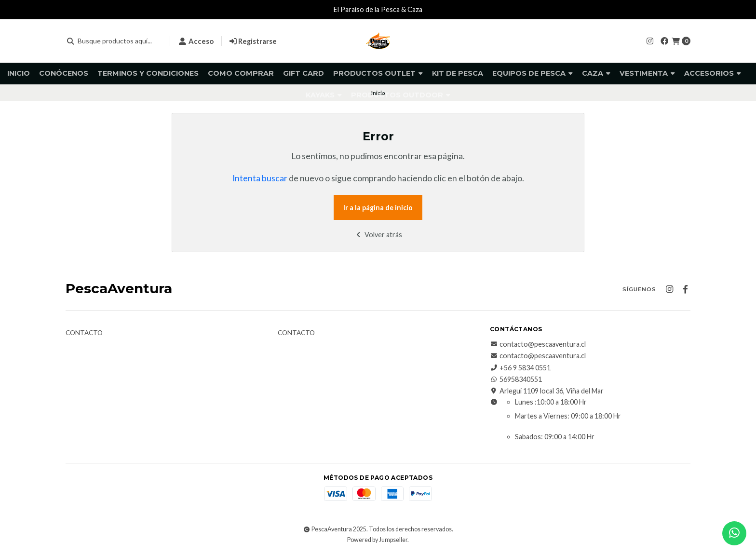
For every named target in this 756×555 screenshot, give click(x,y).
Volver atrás (378, 235)
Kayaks (324, 95)
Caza (596, 73)
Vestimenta (647, 73)
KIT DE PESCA (458, 73)
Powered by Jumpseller (377, 540)
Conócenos (64, 73)
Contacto (84, 333)
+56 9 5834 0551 (520, 368)
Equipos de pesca (533, 73)
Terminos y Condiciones (148, 73)
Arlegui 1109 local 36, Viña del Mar (547, 391)
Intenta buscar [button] (260, 178)
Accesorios (713, 73)
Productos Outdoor (401, 95)
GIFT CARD (304, 73)
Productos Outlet (378, 73)
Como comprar (241, 73)
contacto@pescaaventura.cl (538, 344)
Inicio (19, 73)
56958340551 (516, 379)
